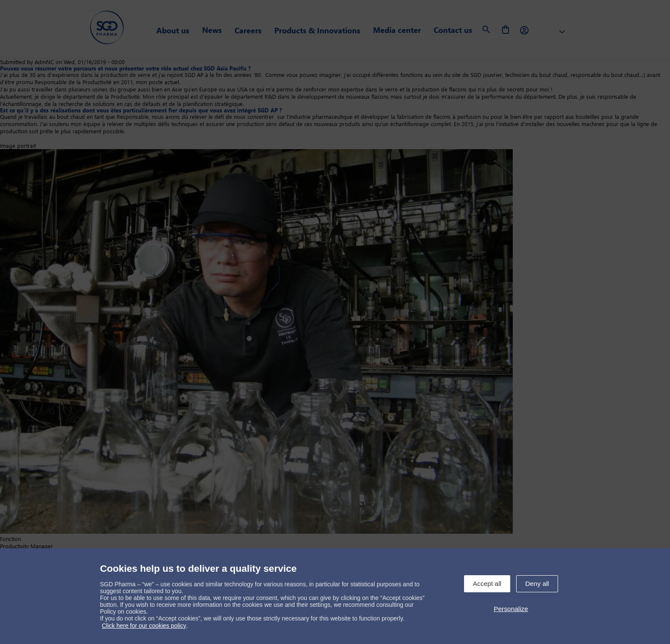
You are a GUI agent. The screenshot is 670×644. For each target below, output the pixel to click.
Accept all (487, 584)
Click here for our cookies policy (144, 626)
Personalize (511, 609)
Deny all (537, 584)
